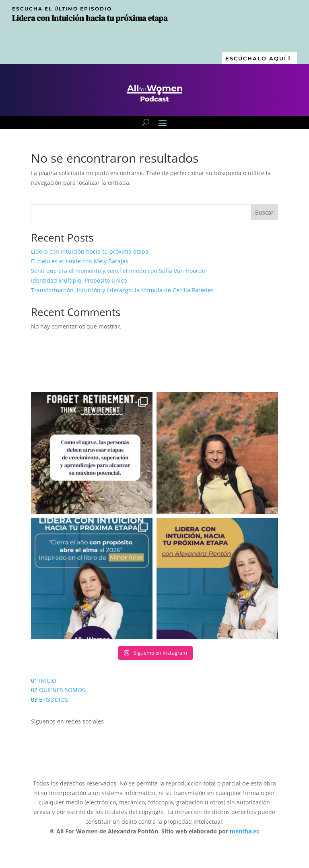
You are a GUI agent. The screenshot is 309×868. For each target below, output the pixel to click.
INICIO (48, 681)
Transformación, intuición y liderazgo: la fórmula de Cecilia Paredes (122, 290)
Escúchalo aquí (256, 58)
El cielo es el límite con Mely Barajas (80, 261)
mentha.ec (244, 831)
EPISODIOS (54, 700)
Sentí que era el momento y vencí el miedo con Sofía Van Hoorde (118, 271)
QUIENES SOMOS (62, 690)
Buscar (264, 212)
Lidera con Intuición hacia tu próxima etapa (90, 251)
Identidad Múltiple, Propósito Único (79, 280)
